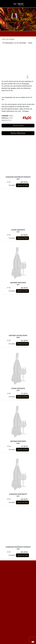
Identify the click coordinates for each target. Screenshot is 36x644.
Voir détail (12, 185)
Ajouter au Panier (18, 126)
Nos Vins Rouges (9, 39)
